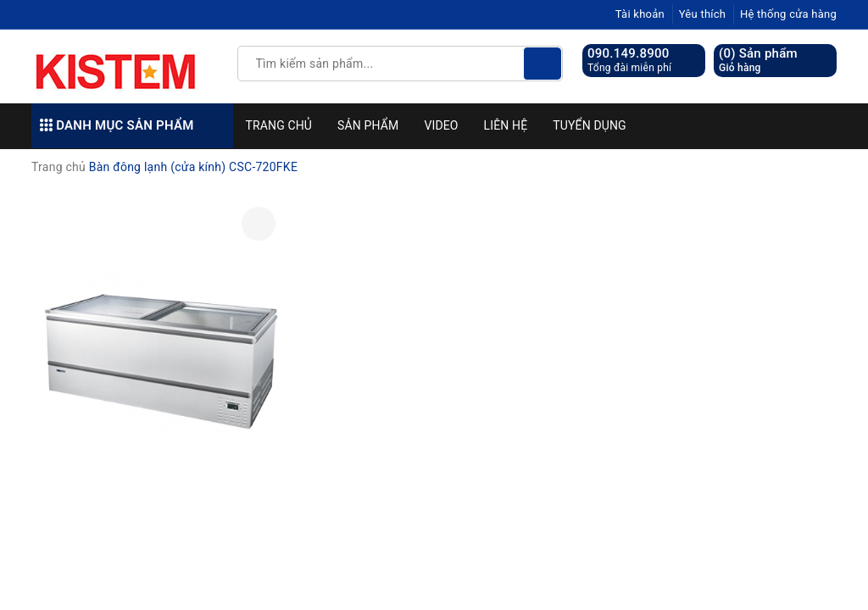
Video (441, 125)
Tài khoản (640, 14)
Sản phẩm (368, 125)
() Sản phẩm (758, 61)
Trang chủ (279, 125)
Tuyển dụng (589, 125)
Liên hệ (506, 125)
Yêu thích (703, 14)
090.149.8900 (629, 53)
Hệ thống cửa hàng (788, 14)
